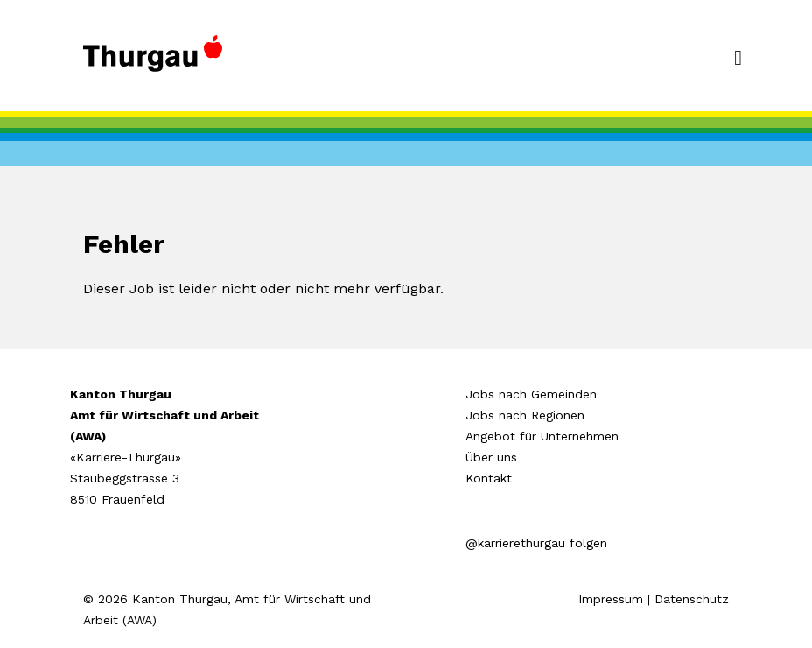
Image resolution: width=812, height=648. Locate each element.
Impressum (611, 599)
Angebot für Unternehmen (542, 436)
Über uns (491, 457)
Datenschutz (692, 599)
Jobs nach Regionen (525, 415)
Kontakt (489, 478)
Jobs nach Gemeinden (531, 394)
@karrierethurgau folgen (536, 543)
